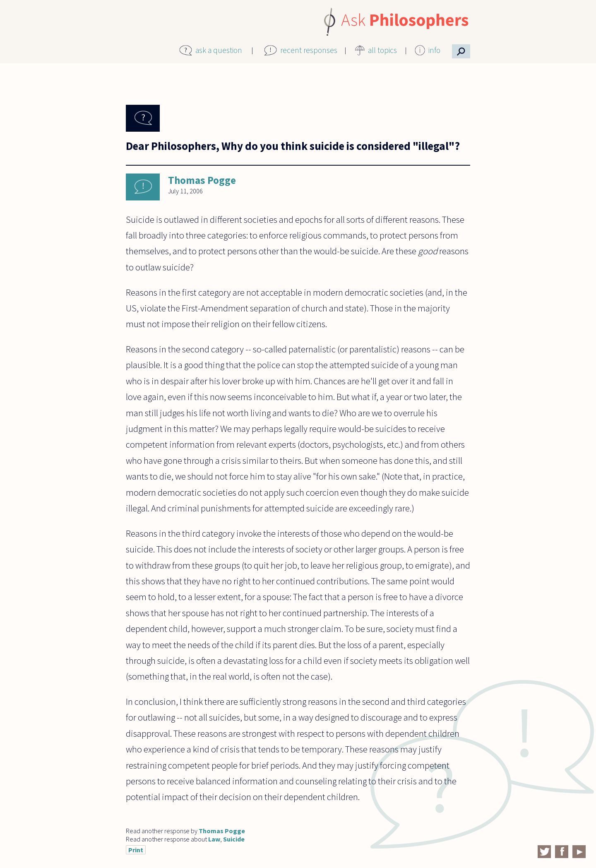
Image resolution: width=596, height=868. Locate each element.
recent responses (309, 50)
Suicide (234, 839)
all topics (382, 50)
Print (136, 850)
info (434, 50)
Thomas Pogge (202, 180)
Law (214, 839)
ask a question (219, 50)
